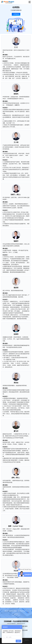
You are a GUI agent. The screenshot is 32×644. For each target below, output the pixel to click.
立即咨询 (16, 14)
